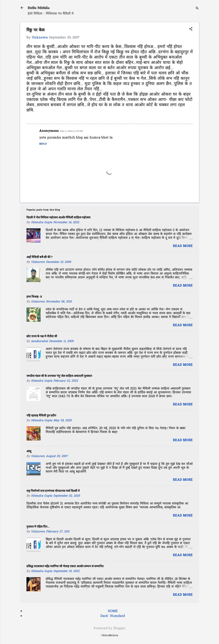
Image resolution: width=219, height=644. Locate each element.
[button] (191, 29)
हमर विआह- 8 (34, 297)
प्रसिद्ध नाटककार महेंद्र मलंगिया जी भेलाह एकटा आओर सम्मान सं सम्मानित (65, 566)
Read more (183, 246)
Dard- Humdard (113, 616)
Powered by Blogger (109, 628)
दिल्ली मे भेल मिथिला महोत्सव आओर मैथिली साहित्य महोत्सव (58, 217)
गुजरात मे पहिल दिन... (38, 527)
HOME (113, 611)
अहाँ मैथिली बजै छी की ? (39, 257)
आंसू (29, 451)
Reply (43, 144)
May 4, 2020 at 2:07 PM (71, 131)
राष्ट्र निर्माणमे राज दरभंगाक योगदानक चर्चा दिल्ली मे (53, 491)
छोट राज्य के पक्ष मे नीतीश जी (42, 336)
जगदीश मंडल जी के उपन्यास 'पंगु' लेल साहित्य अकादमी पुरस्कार (59, 376)
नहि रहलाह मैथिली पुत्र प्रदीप (41, 415)
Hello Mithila (39, 8)
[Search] (197, 9)
